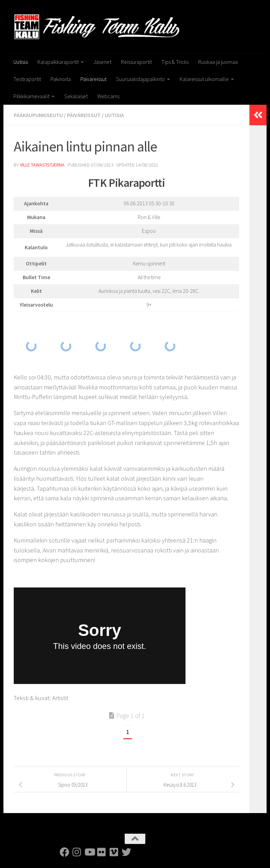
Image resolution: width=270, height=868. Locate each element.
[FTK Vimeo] (114, 852)
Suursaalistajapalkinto (140, 79)
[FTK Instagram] (77, 852)
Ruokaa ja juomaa (218, 62)
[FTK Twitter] (126, 852)
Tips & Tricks (175, 62)
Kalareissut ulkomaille (204, 79)
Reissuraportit (136, 62)
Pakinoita (61, 79)
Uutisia (21, 62)
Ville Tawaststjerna (42, 165)
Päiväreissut (93, 79)
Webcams (108, 96)
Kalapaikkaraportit (58, 62)
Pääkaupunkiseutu (38, 115)
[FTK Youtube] (89, 852)
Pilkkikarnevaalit (31, 96)
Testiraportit (27, 79)
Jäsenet (102, 62)
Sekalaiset (76, 96)
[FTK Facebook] (65, 852)
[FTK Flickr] (102, 852)
